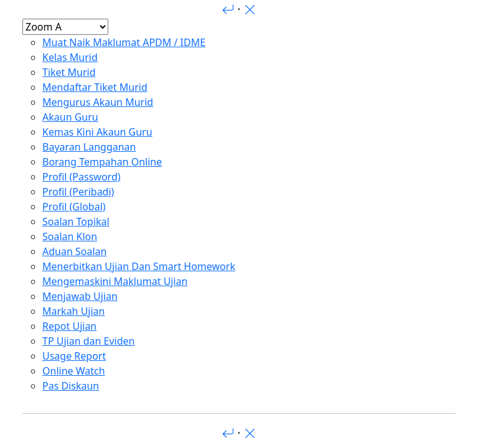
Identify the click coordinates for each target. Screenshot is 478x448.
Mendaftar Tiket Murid (95, 87)
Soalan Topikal (76, 222)
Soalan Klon (70, 236)
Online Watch (74, 371)
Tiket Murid (69, 72)
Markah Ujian (73, 311)
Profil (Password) (82, 177)
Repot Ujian (69, 326)
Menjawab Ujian (80, 296)
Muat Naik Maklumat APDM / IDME (124, 42)
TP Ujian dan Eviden (88, 341)
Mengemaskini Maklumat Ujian (115, 281)
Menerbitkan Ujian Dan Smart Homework (139, 266)
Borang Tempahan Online (102, 162)
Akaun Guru (70, 117)
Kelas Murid (70, 57)
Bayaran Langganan (89, 147)
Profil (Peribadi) (78, 192)
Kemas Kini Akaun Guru (97, 132)
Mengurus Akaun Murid (98, 102)
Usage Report (74, 356)
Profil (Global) (74, 207)
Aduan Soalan (74, 251)
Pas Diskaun (71, 386)
